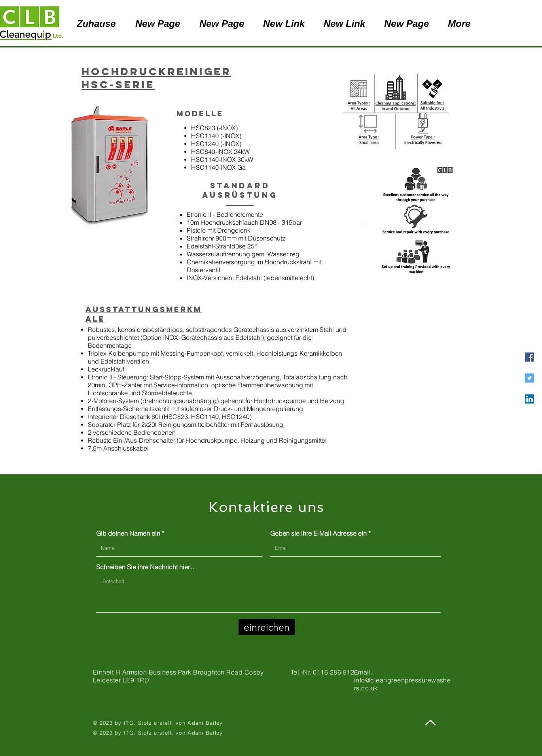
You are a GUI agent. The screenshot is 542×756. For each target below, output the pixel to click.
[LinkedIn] (530, 399)
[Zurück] (176, 224)
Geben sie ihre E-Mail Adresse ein (318, 533)
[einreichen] (267, 627)
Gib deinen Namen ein (128, 533)
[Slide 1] (265, 265)
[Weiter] (363, 224)
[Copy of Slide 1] (275, 265)
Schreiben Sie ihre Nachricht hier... (145, 567)
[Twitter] (530, 378)
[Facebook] (530, 357)
